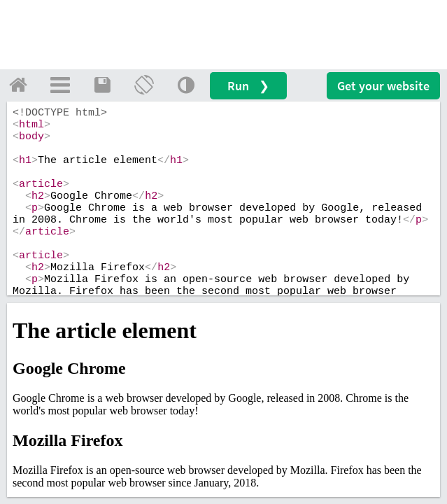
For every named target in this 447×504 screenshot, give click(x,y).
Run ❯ (248, 86)
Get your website (383, 86)
